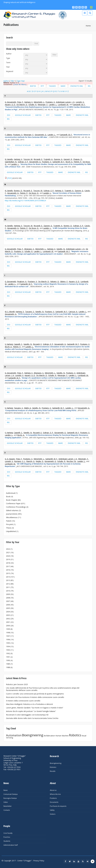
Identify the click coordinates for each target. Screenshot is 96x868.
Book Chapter (12, 500)
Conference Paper (13, 503)
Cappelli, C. (18, 344)
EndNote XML (77, 86)
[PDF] (10, 178)
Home (88, 26)
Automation (14, 735)
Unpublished (11, 531)
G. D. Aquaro (10, 459)
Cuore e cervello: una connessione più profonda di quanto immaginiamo (35, 694)
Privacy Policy (39, 861)
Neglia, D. (40, 461)
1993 (8, 650)
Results (53, 771)
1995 (8, 643)
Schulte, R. (33, 105)
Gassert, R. (68, 159)
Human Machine (62, 736)
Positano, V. (50, 102)
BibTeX (33, 86)
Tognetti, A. (48, 159)
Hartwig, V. (29, 102)
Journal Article (12, 514)
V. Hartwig (9, 344)
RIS (89, 86)
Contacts (7, 810)
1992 (8, 653)
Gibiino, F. (64, 281)
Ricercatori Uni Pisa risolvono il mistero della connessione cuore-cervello (35, 697)
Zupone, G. (58, 159)
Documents (54, 802)
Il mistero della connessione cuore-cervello (23, 701)
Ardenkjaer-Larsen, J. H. (65, 102)
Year (8, 67)
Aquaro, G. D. (10, 105)
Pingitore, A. (22, 281)
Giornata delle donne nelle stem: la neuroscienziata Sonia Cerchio (32, 718)
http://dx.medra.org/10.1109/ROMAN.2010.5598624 (25, 201)
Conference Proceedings (16, 507)
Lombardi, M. (63, 105)
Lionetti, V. (80, 102)
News (6, 790)
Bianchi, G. (31, 461)
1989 (8, 664)
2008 (8, 598)
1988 (8, 667)
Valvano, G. (55, 281)
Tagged (52, 86)
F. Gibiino (8, 135)
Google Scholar (23, 115)
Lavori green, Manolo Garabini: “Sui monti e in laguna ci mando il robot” (35, 708)
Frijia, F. (20, 102)
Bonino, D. (18, 191)
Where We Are (55, 794)
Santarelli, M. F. (79, 105)
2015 (8, 573)
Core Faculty (8, 833)
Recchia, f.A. (71, 461)
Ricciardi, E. (38, 159)
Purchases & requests (58, 806)
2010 (8, 591)
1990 (8, 660)
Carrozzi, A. (73, 312)
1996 (8, 639)
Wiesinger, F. (43, 105)
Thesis (9, 528)
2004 (8, 612)
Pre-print (10, 524)
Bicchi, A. (69, 162)
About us (53, 790)
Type (8, 58)
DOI (9, 115)
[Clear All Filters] (20, 84)
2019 (8, 559)
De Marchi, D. (22, 105)
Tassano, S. (30, 312)
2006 (8, 605)
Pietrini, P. (78, 162)
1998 (8, 633)
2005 (8, 608)
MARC (63, 86)
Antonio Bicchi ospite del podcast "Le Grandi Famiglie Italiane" (31, 711)
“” (47, 136)
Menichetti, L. (39, 102)
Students (7, 841)
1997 (8, 636)
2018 (8, 563)
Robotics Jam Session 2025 (17, 684)
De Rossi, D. (34, 193)
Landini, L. (53, 105)
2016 (8, 570)
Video (6, 802)
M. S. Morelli (10, 312)
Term (8, 63)
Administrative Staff (11, 845)
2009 (8, 594)
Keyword (10, 71)
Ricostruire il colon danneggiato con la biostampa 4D (27, 715)
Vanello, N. (61, 249)
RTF (42, 86)
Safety (52, 810)
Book (8, 496)
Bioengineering (33, 735)
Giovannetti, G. (41, 135)
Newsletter (8, 806)
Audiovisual (11, 493)
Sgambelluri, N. (11, 162)
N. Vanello (9, 159)
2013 (8, 580)
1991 (8, 657)
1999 (8, 629)
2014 (8, 577)
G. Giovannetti (10, 102)
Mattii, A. (28, 408)
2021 (8, 552)
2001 (8, 622)
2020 (8, 556)
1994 (8, 646)
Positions (53, 798)
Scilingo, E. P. (23, 162)
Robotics (75, 735)
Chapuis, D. (78, 159)
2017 (8, 566)
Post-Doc (7, 837)
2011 (8, 587)
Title (12, 81)
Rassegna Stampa (10, 798)
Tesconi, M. (28, 159)
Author (9, 54)
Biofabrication (49, 736)
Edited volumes (12, 510)
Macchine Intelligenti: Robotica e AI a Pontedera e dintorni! (29, 704)
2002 (8, 619)
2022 (8, 549)
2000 (8, 626)
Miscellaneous (12, 517)
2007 (8, 601)
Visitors (53, 814)
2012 (8, 584)
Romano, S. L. (20, 461)
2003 (8, 615)
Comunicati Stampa (11, 794)
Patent (9, 521)
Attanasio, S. (29, 249)
